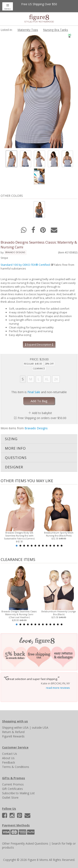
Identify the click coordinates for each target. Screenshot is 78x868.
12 (58, 546)
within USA (21, 728)
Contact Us (10, 754)
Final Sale (34, 392)
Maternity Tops (28, 30)
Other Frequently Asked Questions (25, 843)
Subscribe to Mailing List (18, 793)
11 (54, 546)
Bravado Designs (15, 252)
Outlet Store (10, 797)
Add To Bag (39, 401)
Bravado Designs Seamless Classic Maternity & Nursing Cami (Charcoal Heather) (19, 614)
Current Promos (13, 784)
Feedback (9, 762)
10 (50, 546)
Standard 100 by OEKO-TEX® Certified (25, 265)
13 (62, 546)
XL (47, 379)
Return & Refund (13, 732)
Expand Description (39, 344)
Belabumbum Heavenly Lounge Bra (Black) (59, 613)
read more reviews (58, 688)
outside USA (40, 728)
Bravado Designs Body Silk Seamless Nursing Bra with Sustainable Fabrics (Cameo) (19, 536)
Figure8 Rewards (13, 736)
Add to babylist (42, 413)
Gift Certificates (12, 789)
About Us (8, 758)
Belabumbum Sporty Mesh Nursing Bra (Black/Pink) (59, 534)
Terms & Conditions (16, 767)
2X (56, 379)
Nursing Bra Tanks (56, 30)
